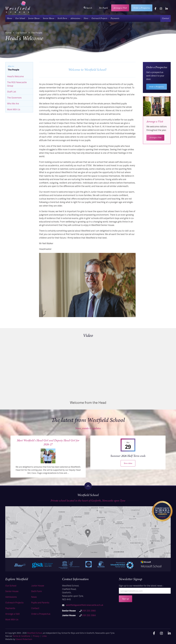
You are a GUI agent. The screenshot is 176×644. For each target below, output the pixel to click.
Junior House (34, 18)
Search (88, 8)
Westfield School (35, 633)
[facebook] (155, 8)
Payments (115, 18)
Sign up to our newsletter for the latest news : (141, 586)
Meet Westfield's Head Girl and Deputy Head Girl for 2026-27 (48, 442)
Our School (20, 18)
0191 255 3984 (89, 615)
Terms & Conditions (21, 636)
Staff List (12, 92)
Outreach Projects (99, 18)
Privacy (36, 636)
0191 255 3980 (89, 611)
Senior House (49, 18)
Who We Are (13, 103)
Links (44, 636)
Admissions (75, 18)
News (86, 18)
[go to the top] (88, 486)
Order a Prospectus (142, 8)
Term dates (128, 463)
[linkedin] (167, 8)
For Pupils (104, 8)
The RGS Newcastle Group (17, 84)
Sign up (126, 599)
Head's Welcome (15, 76)
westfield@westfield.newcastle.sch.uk (85, 605)
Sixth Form (62, 18)
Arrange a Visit (120, 8)
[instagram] (161, 8)
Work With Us (14, 109)
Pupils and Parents (40, 602)
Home (9, 18)
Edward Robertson (24, 639)
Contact (166, 18)
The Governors (14, 98)
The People (13, 70)
